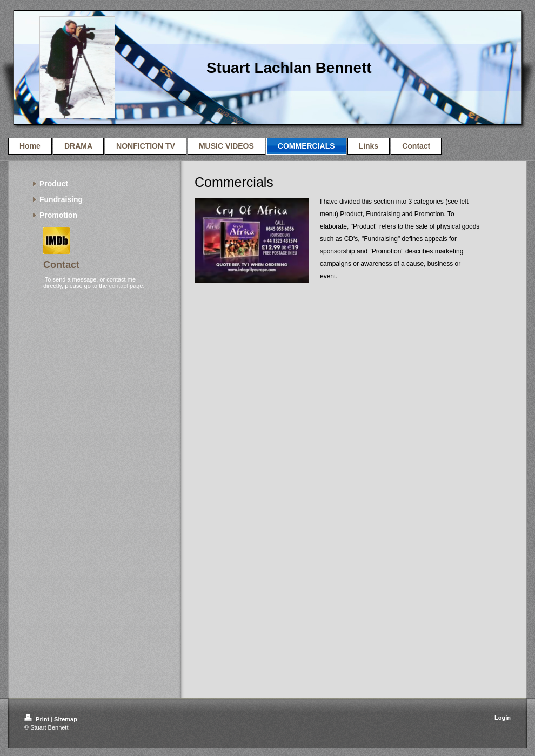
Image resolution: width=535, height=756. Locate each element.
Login (503, 718)
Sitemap (66, 719)
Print (38, 719)
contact (118, 286)
